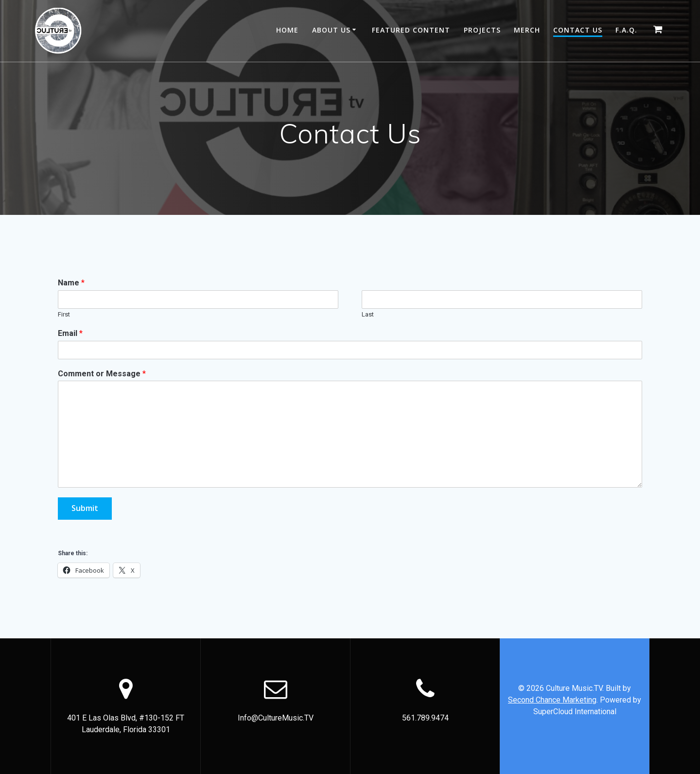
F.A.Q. (626, 30)
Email (70, 333)
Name (71, 283)
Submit (85, 509)
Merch (527, 30)
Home (287, 30)
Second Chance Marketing (552, 700)
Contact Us (578, 30)
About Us (331, 30)
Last (368, 314)
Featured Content (411, 30)
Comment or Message (102, 374)
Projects (482, 30)
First (64, 314)
